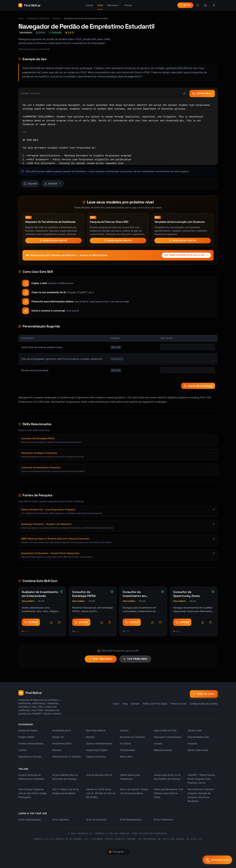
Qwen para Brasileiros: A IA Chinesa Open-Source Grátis (168, 793)
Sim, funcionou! (101, 659)
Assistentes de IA (62, 730)
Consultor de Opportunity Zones (186, 594)
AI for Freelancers (163, 820)
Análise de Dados (28, 730)
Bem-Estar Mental (96, 730)
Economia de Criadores (132, 737)
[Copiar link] (184, 94)
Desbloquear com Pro (54, 241)
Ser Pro (185, 5)
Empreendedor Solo (198, 737)
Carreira (124, 730)
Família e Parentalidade (31, 743)
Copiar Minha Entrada (198, 386)
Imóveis (158, 743)
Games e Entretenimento (99, 743)
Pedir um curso (204, 694)
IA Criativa (126, 743)
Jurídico (23, 750)
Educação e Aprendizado (167, 737)
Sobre (116, 704)
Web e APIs (126, 757)
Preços (128, 5)
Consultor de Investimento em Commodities (134, 596)
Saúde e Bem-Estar (198, 750)
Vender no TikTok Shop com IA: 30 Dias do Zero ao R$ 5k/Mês (101, 793)
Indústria (192, 743)
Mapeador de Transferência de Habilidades (50, 222)
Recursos (114, 5)
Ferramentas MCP (62, 743)
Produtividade (128, 750)
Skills (100, 5)
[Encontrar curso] (217, 860)
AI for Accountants (96, 820)
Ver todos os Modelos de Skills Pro (186, 255)
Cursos (89, 5)
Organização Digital (97, 750)
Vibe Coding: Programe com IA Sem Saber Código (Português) (33, 793)
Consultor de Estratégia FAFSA (84, 594)
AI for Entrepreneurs (131, 820)
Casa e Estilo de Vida (165, 730)
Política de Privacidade (155, 704)
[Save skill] (30, 184)
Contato (135, 704)
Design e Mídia (26, 737)
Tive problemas (135, 659)
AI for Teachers (60, 820)
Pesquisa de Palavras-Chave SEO (109, 222)
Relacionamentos (163, 750)
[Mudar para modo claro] (206, 5)
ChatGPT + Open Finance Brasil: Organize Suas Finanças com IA (201, 779)
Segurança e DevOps (30, 757)
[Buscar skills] (198, 5)
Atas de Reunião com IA (99, 775)
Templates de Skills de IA (38, 18)
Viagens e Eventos (96, 757)
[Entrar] (214, 5)
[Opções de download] (51, 622)
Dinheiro (57, 18)
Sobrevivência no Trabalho (67, 757)
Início (21, 18)
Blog (125, 704)
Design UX (58, 737)
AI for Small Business (29, 820)
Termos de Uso (178, 704)
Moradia (57, 750)
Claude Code (195, 730)
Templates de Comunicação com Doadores (179, 222)
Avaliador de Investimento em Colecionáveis (40, 594)
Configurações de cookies (204, 704)
